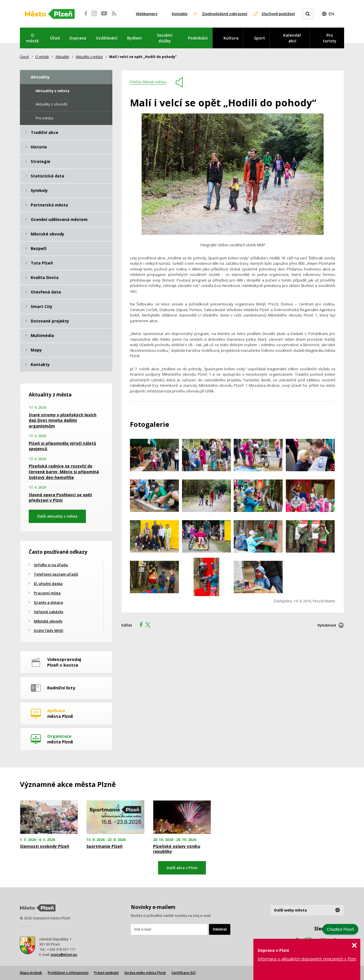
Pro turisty (330, 38)
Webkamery (147, 14)
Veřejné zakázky (49, 612)
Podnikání (198, 38)
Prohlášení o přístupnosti (68, 973)
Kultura (231, 38)
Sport (259, 38)
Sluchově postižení (278, 14)
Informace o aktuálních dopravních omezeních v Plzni (307, 959)
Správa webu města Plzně (145, 973)
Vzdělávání (107, 38)
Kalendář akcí (292, 38)
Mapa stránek (31, 973)
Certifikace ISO (184, 973)
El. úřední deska (48, 584)
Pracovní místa (47, 593)
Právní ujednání (106, 973)
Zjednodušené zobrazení (225, 14)
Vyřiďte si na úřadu (51, 565)
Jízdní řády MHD (48, 630)
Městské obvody (48, 621)
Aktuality (62, 57)
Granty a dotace (48, 602)
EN (331, 14)
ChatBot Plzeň (340, 929)
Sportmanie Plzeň (105, 846)
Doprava (78, 38)
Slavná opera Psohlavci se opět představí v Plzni (60, 498)
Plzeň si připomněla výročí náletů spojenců (62, 446)
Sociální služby (165, 38)
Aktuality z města (89, 57)
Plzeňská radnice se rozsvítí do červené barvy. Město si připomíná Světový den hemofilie (64, 472)
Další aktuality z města (57, 516)
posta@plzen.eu (64, 955)
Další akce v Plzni (182, 868)
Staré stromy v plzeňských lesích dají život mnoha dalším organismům (63, 420)
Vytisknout (327, 625)
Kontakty (180, 14)
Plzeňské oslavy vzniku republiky (177, 849)
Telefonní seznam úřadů (56, 574)
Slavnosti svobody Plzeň (45, 846)
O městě (32, 38)
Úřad (55, 38)
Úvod (24, 57)
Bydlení (134, 38)
